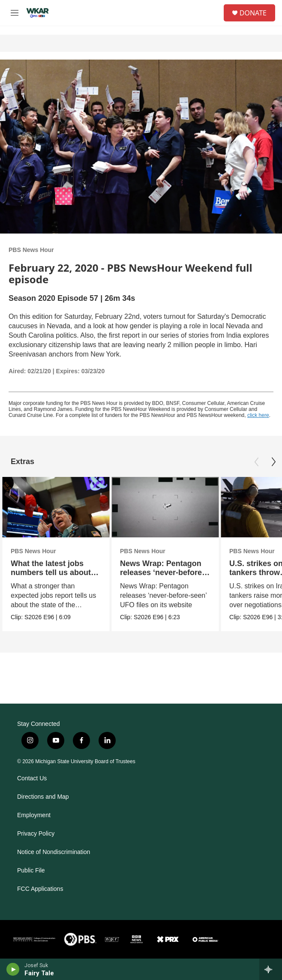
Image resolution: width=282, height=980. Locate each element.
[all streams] (271, 969)
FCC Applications (40, 889)
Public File (31, 871)
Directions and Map (43, 797)
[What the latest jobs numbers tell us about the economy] (56, 507)
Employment (34, 815)
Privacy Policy (36, 834)
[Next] (273, 462)
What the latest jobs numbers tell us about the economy (51, 572)
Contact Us (32, 778)
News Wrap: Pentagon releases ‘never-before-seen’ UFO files (162, 572)
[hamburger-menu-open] (14, 13)
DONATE (253, 13)
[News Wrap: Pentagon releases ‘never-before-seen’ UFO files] (165, 507)
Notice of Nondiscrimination (54, 852)
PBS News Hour (31, 250)
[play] (13, 969)
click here (258, 415)
